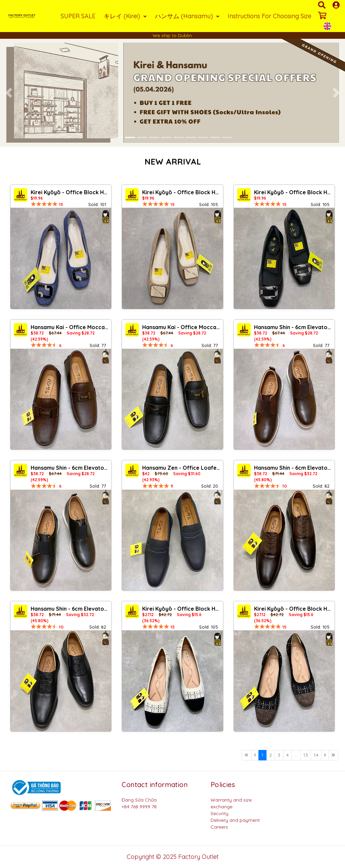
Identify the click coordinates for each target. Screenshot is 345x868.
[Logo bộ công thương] (35, 787)
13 (306, 755)
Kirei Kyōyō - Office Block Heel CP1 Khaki (182, 192)
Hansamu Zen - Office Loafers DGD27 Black (182, 468)
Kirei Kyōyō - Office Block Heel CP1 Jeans (70, 192)
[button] (9, 93)
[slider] (44, 204)
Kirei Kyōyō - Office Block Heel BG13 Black (293, 609)
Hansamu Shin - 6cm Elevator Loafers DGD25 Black (70, 468)
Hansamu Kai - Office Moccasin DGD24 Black (182, 327)
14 (316, 755)
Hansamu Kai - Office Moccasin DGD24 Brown (70, 327)
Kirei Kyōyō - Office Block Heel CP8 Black (293, 192)
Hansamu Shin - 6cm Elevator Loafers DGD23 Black (70, 609)
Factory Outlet (198, 857)
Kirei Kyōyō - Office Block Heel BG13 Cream (182, 609)
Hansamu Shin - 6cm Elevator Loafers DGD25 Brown (293, 327)
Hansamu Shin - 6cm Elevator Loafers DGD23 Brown (293, 468)
